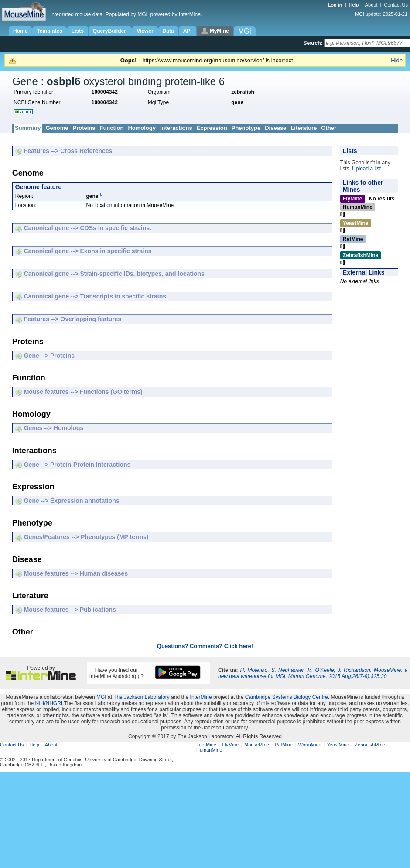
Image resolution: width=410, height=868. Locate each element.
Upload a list (366, 169)
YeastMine (338, 745)
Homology (142, 128)
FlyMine (231, 745)
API (188, 31)
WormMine (310, 745)
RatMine (284, 745)
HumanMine (209, 750)
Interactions (176, 128)
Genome (57, 128)
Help (354, 5)
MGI (101, 697)
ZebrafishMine (370, 745)
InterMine (201, 697)
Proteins (84, 128)
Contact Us (396, 5)
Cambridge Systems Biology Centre (287, 697)
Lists (78, 31)
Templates (49, 31)
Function (111, 128)
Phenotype (246, 128)
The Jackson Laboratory (142, 697)
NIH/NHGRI (49, 703)
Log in (336, 5)
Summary (28, 128)
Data (168, 31)
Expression (212, 128)
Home (20, 31)
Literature (304, 128)
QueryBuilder (110, 31)
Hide (397, 60)
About (371, 5)
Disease (275, 128)
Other (329, 128)
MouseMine (257, 745)
